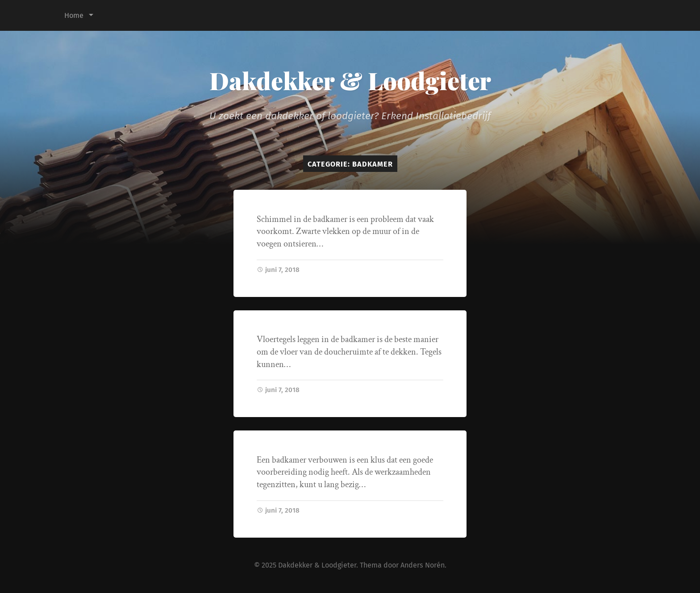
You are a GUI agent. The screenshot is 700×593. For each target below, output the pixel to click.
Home (74, 15)
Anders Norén (423, 565)
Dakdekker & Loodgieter (350, 80)
